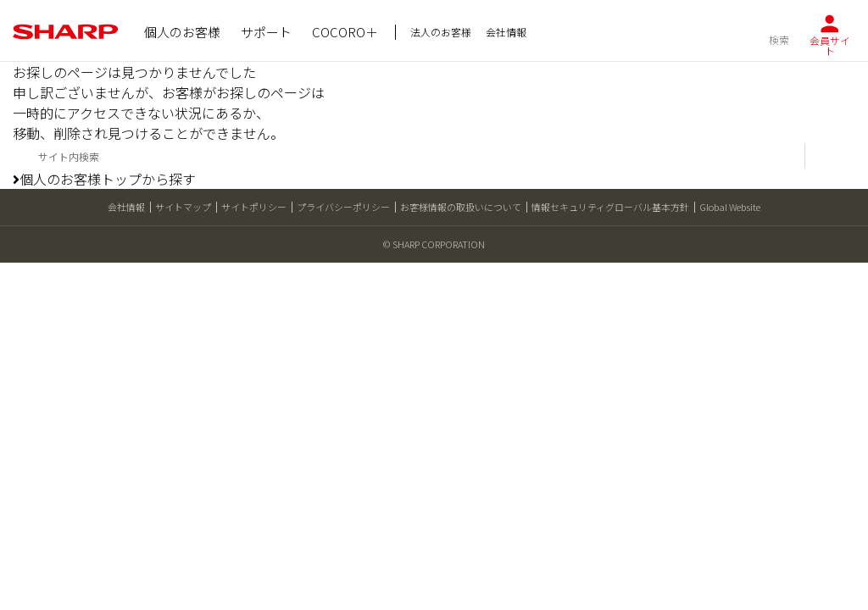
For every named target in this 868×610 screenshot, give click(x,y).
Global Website (730, 207)
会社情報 (126, 207)
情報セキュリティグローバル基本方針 (610, 207)
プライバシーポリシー (343, 207)
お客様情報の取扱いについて (461, 207)
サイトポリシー (254, 207)
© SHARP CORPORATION (434, 244)
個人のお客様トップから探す (104, 179)
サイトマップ (183, 207)
